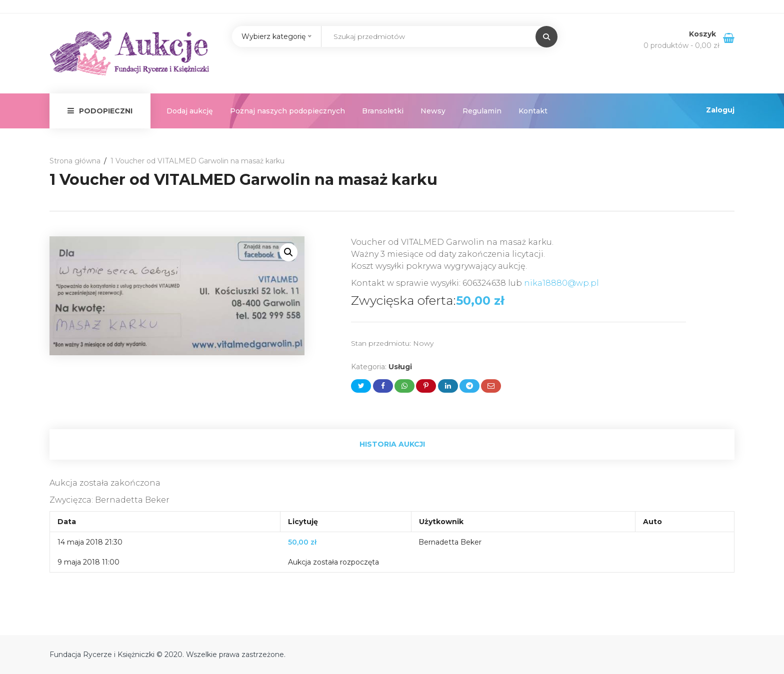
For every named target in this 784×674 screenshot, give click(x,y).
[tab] (392, 444)
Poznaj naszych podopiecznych (287, 111)
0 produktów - (681, 45)
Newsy (433, 111)
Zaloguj (720, 110)
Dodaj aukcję (190, 111)
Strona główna (75, 161)
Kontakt (533, 111)
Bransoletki (383, 111)
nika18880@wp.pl (561, 283)
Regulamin (482, 111)
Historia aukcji (392, 444)
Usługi (400, 367)
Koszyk (703, 34)
